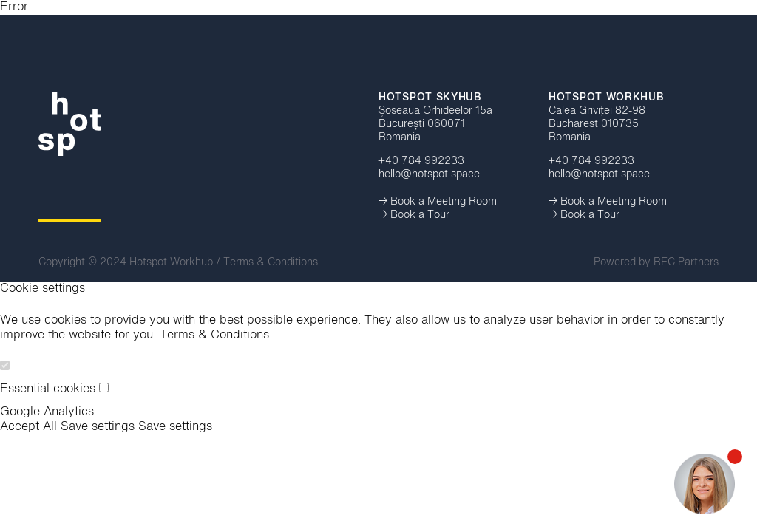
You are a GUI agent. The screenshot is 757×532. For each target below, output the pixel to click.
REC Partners (686, 262)
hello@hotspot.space (429, 174)
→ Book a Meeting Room (438, 202)
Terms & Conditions (271, 262)
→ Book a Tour (414, 215)
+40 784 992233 (421, 161)
